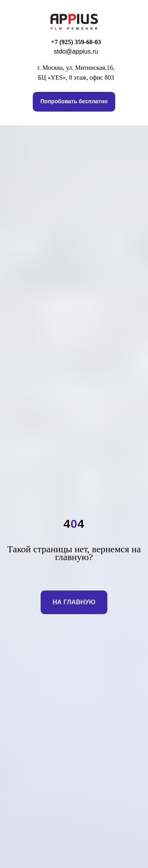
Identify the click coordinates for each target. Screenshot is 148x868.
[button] (74, 102)
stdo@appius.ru (76, 51)
